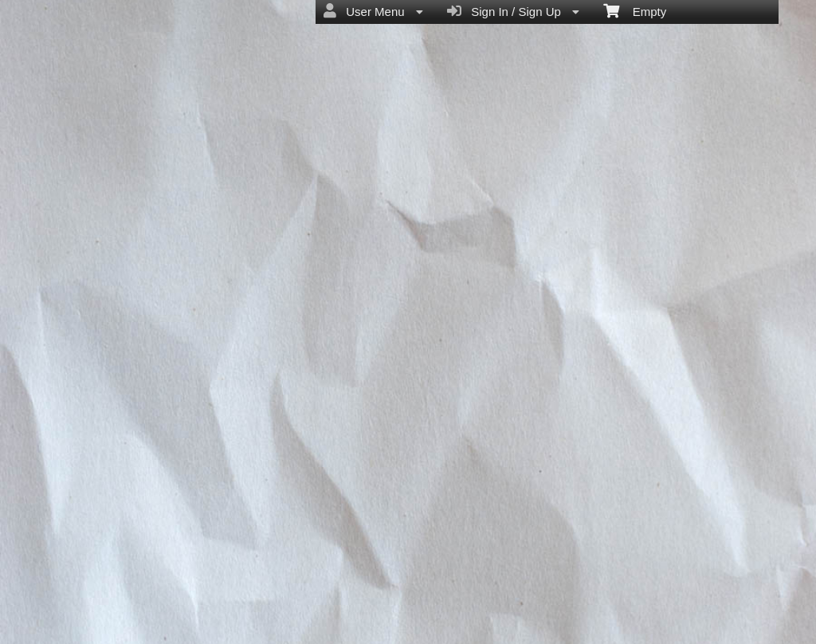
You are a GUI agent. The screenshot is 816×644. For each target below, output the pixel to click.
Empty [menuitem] (635, 10)
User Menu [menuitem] (373, 11)
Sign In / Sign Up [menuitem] (513, 11)
